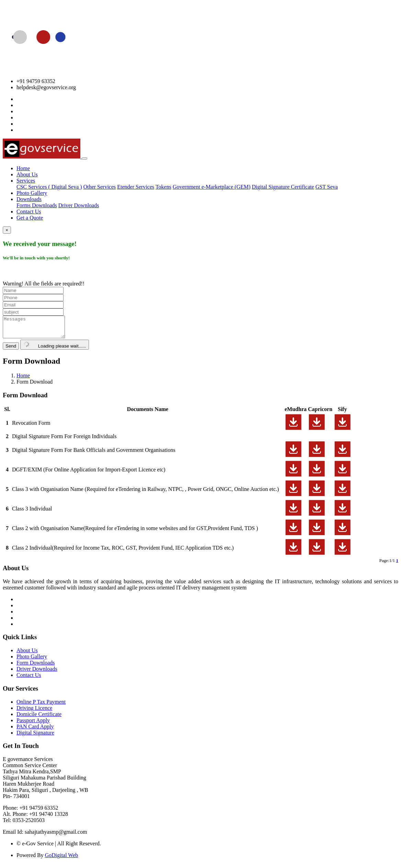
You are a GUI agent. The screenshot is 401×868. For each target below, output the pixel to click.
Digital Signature (35, 737)
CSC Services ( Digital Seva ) (49, 187)
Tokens (163, 187)
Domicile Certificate (39, 718)
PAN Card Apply (35, 731)
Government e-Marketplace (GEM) (212, 187)
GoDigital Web (62, 859)
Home (23, 168)
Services (26, 181)
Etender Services (136, 187)
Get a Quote (30, 218)
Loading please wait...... (55, 349)
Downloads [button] (29, 199)
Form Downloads (36, 667)
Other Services (100, 187)
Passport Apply (33, 724)
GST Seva (327, 187)
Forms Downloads (37, 205)
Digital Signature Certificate (283, 187)
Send (11, 350)
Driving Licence (34, 712)
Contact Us (29, 212)
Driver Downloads (79, 205)
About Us (27, 174)
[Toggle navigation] (84, 159)
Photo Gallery (32, 193)
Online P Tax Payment (41, 706)
